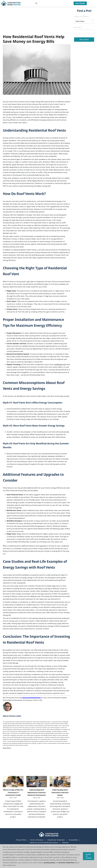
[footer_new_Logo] (48, 833)
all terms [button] (62, 863)
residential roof (60, 364)
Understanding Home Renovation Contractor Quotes (60, 792)
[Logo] (11, 2)
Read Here (70, 863)
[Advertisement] (37, 21)
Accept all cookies (89, 856)
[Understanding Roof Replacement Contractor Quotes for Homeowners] (37, 782)
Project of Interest (81, 16)
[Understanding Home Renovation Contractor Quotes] (60, 782)
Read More (7, 748)
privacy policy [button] (49, 863)
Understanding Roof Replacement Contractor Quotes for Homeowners (37, 792)
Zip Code (78, 27)
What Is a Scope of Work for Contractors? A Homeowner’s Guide (13, 792)
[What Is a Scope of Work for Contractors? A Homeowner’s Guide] (13, 782)
